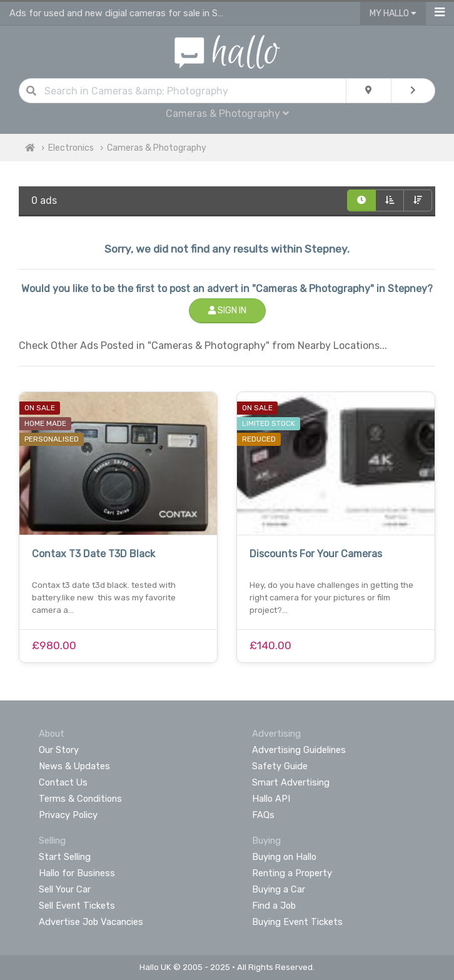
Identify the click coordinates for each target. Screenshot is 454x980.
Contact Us (63, 782)
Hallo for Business (77, 873)
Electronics (71, 148)
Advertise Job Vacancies (91, 922)
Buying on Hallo (284, 857)
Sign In (227, 311)
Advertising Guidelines (299, 750)
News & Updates (74, 766)
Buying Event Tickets (297, 922)
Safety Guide (280, 766)
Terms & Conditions (80, 799)
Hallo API (271, 799)
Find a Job (274, 906)
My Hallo (393, 13)
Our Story (59, 750)
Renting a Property (292, 873)
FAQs (263, 815)
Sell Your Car (65, 889)
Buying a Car (279, 889)
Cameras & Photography (227, 114)
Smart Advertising (291, 782)
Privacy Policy (68, 815)
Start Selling (65, 857)
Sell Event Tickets (77, 906)
